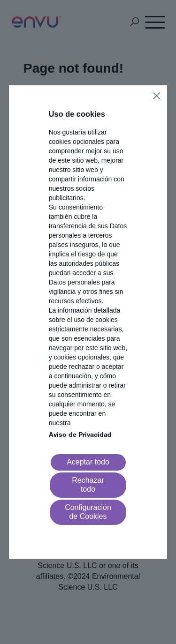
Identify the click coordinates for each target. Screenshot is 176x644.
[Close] (157, 96)
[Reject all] (88, 485)
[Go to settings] (88, 512)
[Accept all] (88, 462)
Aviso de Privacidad (80, 434)
